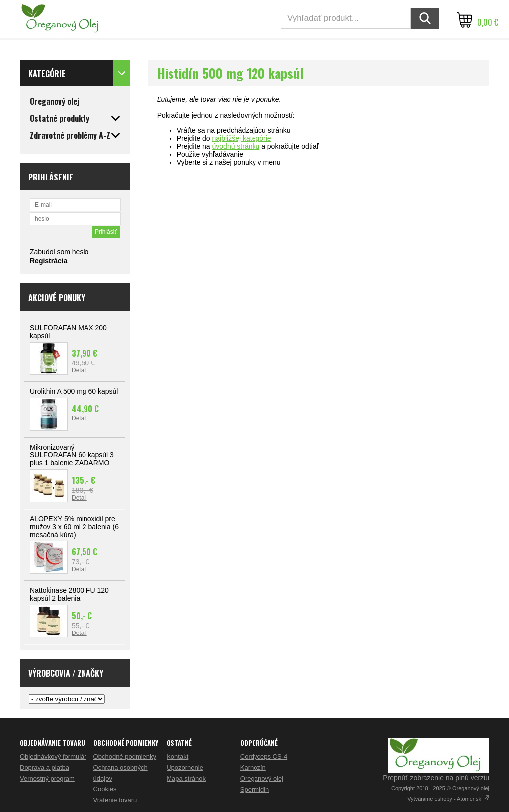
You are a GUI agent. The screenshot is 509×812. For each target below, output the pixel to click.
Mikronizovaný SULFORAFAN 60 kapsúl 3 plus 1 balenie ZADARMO (72, 455)
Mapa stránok (186, 778)
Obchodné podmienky (125, 757)
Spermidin (255, 789)
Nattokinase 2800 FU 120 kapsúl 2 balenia (69, 594)
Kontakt (177, 757)
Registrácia (48, 261)
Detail (79, 370)
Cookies (105, 789)
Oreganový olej (262, 778)
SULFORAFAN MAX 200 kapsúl (68, 332)
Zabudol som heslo (59, 252)
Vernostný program (47, 778)
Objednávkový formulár (53, 757)
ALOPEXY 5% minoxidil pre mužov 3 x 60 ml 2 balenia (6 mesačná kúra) (74, 527)
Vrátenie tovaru (115, 800)
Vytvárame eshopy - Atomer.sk (448, 799)
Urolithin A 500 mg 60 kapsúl (74, 391)
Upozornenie (185, 767)
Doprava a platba (44, 767)
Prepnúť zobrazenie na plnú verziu (436, 778)
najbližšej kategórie (242, 138)
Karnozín (253, 767)
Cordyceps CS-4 (264, 757)
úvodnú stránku (236, 146)
